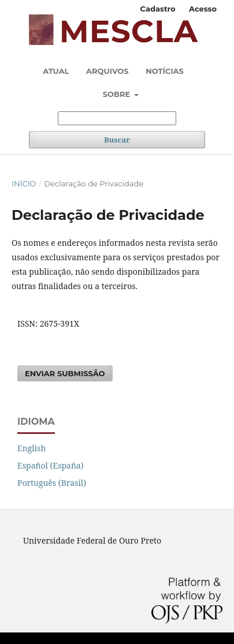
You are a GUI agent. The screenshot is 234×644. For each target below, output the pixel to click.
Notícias (165, 71)
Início (24, 184)
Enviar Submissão (65, 373)
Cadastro (158, 9)
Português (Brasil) (52, 483)
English (31, 448)
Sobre (118, 94)
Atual (56, 71)
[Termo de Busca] (117, 118)
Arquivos (107, 71)
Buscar (117, 140)
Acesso (203, 9)
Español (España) (51, 465)
